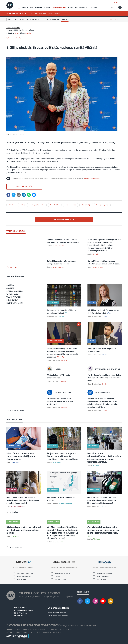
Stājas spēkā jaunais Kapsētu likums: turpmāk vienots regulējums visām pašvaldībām (62, 456)
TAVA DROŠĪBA (12, 294)
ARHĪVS (94, 8)
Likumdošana (104, 507)
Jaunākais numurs (104, 573)
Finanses (16, 463)
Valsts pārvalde (70, 205)
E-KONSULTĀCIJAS (82, 8)
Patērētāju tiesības (18, 507)
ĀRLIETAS (10, 288)
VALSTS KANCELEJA (16, 231)
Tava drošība (55, 205)
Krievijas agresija (102, 205)
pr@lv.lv (65, 615)
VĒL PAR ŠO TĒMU (15, 277)
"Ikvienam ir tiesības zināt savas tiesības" (33, 625)
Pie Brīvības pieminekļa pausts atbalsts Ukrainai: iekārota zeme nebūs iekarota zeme (105, 378)
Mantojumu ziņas (62, 579)
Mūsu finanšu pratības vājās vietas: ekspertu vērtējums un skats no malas (21, 456)
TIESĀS (71, 8)
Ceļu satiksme (58, 542)
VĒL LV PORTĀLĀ (14, 420)
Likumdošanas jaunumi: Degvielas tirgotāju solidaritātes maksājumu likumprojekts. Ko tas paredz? (102, 500)
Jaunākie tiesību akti (26, 573)
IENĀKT (119, 3)
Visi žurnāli (102, 579)
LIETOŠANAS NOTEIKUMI (24, 610)
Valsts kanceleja (13, 28)
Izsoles (58, 576)
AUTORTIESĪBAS (20, 616)
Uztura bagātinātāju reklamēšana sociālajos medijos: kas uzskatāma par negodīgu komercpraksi (23, 500)
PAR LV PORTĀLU (21, 608)
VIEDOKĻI (48, 8)
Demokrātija (86, 205)
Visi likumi (21, 579)
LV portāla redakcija (58, 608)
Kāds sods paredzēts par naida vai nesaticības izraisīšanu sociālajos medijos (23, 530)
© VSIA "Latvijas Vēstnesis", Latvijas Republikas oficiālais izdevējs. (34, 632)
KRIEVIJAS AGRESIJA (15, 303)
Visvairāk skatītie (24, 576)
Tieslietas (16, 536)
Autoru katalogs (104, 576)
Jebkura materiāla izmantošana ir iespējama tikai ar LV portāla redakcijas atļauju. (40, 630)
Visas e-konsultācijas (19, 547)
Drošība (28, 33)
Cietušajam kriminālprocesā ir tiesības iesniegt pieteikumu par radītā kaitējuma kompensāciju (103, 530)
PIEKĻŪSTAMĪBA (20, 613)
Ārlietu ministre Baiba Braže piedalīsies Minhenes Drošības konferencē (60, 401)
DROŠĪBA (10, 285)
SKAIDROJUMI (28, 8)
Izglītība (96, 254)
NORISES (39, 8)
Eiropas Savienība (38, 205)
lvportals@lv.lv (60, 613)
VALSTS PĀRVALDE (14, 297)
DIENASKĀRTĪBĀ (60, 8)
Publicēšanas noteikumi (92, 179)
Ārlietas (23, 205)
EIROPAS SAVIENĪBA (14, 291)
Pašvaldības (57, 463)
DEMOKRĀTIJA (12, 300)
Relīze (17, 33)
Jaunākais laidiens (63, 573)
